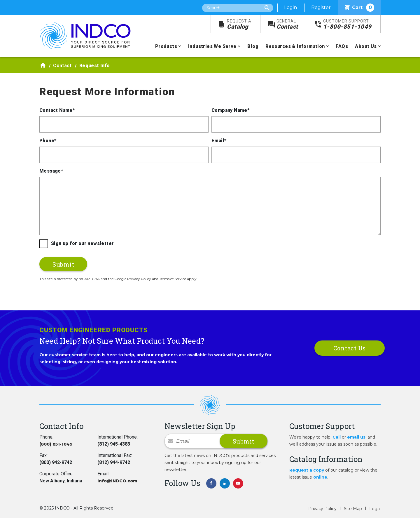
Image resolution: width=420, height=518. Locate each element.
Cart (359, 8)
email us (356, 437)
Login (290, 7)
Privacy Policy (322, 509)
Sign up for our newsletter (82, 243)
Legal (375, 509)
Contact (287, 24)
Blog (253, 46)
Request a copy (307, 470)
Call (337, 437)
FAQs (342, 46)
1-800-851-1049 (347, 24)
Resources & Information (295, 46)
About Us (366, 46)
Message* (51, 171)
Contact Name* (57, 110)
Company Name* (230, 110)
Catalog (239, 24)
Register (321, 7)
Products (166, 46)
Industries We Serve (212, 46)
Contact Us (350, 348)
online (320, 477)
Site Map (353, 509)
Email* (219, 141)
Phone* (48, 141)
